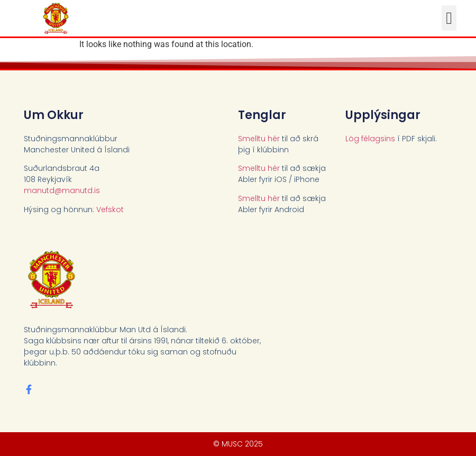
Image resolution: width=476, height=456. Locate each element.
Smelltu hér (259, 139)
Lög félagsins (370, 139)
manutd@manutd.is (62, 190)
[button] (449, 18)
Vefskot (110, 209)
